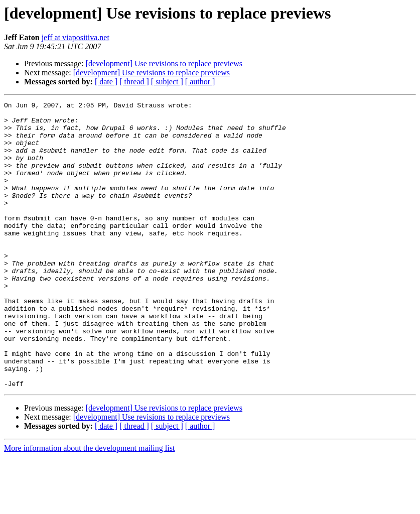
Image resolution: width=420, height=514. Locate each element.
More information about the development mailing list (89, 505)
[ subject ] (167, 82)
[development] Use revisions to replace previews (164, 63)
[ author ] (200, 82)
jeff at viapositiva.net (76, 37)
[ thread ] (134, 82)
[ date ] (106, 82)
